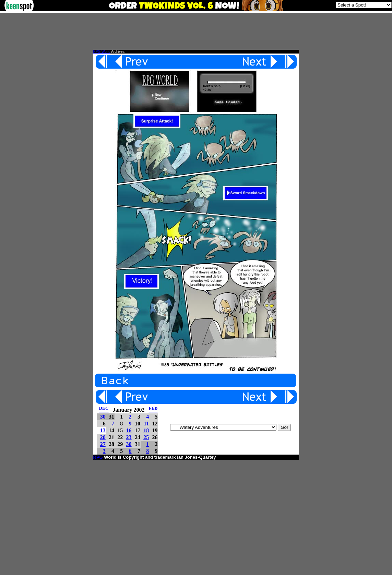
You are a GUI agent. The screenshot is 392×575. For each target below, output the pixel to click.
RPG (98, 457)
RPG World (102, 52)
